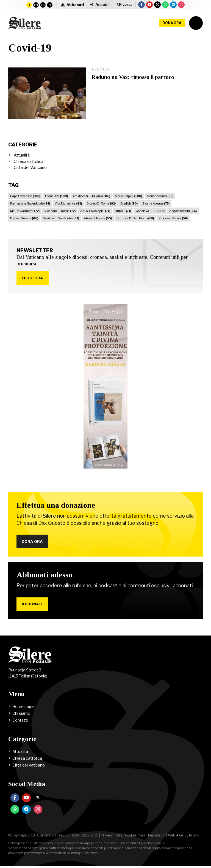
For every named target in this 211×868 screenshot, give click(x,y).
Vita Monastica (68, 203)
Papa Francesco (25, 196)
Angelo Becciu (183, 211)
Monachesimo (160, 196)
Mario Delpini (128, 196)
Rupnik (123, 211)
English (129, 203)
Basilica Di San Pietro (61, 218)
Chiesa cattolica (29, 161)
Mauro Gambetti (25, 211)
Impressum (157, 837)
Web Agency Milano (184, 837)
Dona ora (172, 23)
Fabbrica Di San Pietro (135, 218)
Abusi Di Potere (98, 218)
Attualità (22, 155)
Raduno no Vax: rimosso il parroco (133, 77)
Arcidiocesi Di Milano (91, 196)
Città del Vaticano (30, 168)
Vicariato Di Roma (60, 211)
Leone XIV (56, 196)
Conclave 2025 (150, 211)
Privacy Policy (112, 837)
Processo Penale (173, 218)
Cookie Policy (135, 837)
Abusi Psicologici (95, 211)
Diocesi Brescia (24, 218)
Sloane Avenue (156, 203)
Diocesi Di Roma (101, 203)
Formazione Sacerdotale (30, 203)
